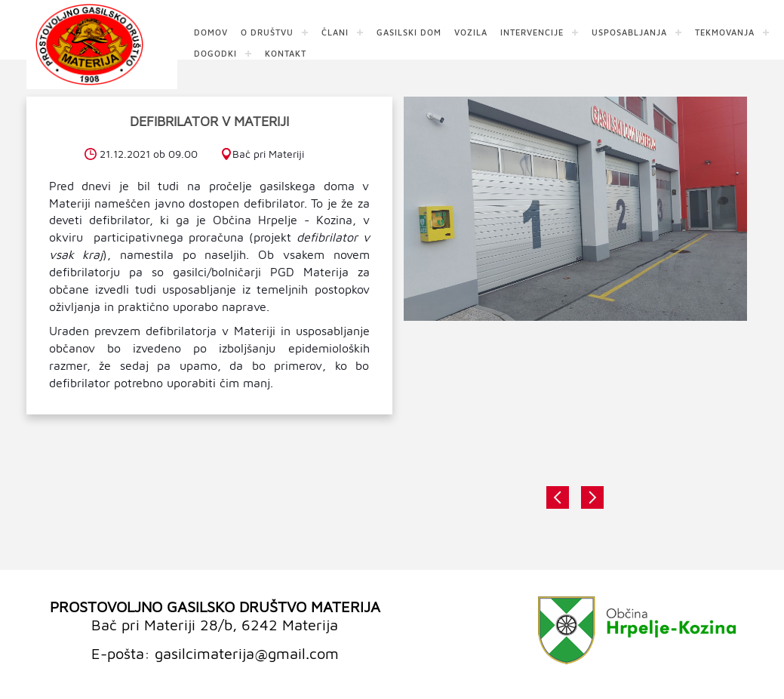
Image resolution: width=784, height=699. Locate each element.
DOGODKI (215, 53)
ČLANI (335, 32)
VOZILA (471, 32)
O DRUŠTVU (267, 32)
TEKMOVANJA (725, 32)
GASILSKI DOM (409, 32)
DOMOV (211, 32)
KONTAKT (286, 53)
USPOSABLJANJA (629, 32)
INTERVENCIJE (532, 32)
